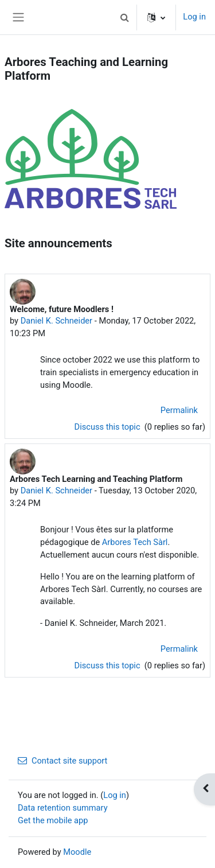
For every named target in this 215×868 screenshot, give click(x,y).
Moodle (77, 852)
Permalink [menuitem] (179, 410)
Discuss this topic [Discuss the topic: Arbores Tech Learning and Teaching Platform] (109, 665)
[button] (124, 17)
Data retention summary (63, 808)
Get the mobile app (53, 820)
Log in (194, 17)
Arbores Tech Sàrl (135, 542)
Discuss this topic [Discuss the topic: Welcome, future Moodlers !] (109, 427)
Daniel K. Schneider (56, 321)
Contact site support (62, 761)
